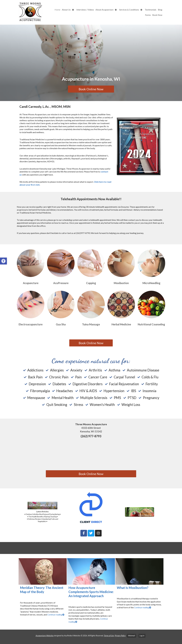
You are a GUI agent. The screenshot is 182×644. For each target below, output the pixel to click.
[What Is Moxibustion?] (139, 571)
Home (57, 10)
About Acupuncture (104, 10)
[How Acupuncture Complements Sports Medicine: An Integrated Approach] (91, 571)
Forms (148, 15)
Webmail (131, 636)
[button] (3, 261)
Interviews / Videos (85, 10)
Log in (142, 636)
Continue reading (56, 615)
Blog (160, 10)
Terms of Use (109, 636)
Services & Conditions (129, 10)
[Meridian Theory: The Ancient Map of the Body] (43, 571)
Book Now (157, 15)
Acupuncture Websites (45, 636)
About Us (66, 10)
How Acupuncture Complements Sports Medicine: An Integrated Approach (91, 592)
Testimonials (151, 10)
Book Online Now (91, 89)
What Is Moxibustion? (133, 588)
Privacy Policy (120, 636)
